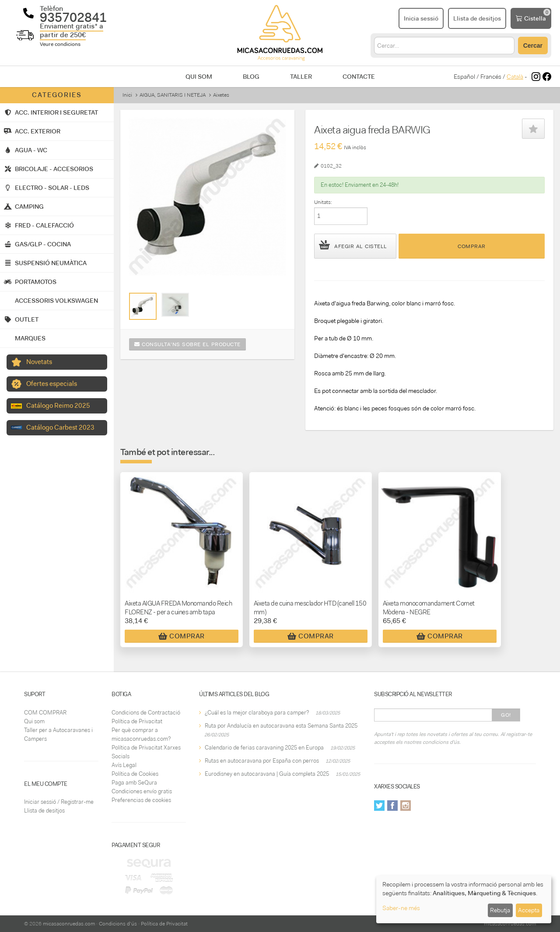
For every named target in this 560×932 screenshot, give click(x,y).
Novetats (39, 362)
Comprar (472, 246)
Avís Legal (124, 765)
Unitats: (323, 202)
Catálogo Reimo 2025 (58, 406)
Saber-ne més (401, 908)
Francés (491, 77)
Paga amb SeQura (134, 783)
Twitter (379, 806)
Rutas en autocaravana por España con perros (262, 761)
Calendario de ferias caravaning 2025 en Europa (264, 748)
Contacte (359, 77)
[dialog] (464, 899)
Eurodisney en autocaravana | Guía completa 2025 (267, 774)
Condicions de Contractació (146, 713)
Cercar (533, 46)
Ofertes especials (52, 384)
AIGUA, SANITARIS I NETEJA (173, 95)
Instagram (406, 806)
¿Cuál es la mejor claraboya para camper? (257, 713)
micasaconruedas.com (69, 924)
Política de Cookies (135, 774)
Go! (506, 715)
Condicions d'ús (118, 924)
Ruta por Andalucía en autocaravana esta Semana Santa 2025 (281, 726)
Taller (301, 77)
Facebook (392, 806)
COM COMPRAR (45, 713)
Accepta (529, 910)
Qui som (199, 77)
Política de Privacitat (137, 721)
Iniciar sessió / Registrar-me (59, 802)
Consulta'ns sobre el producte (187, 344)
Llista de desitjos (44, 811)
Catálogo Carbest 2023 (60, 427)
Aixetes (221, 95)
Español (464, 77)
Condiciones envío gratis (142, 791)
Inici (127, 95)
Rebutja (500, 910)
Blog (251, 77)
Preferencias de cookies (141, 800)
